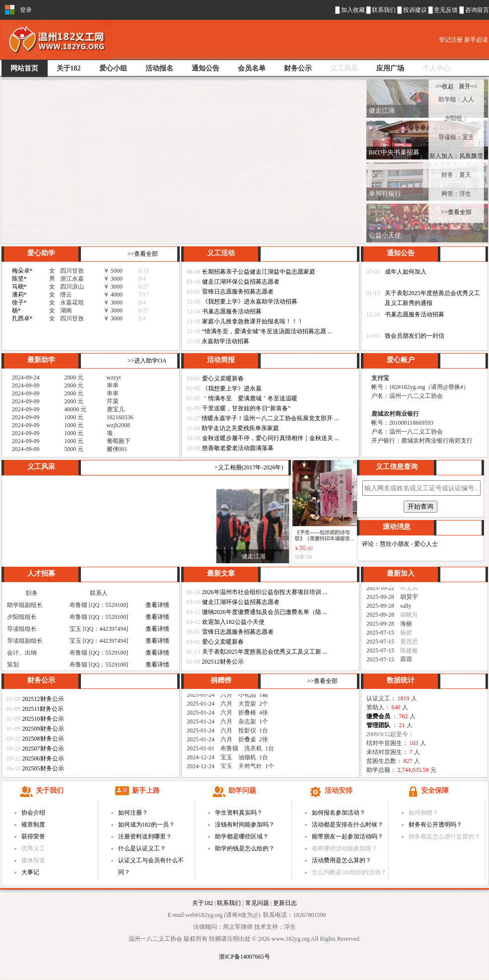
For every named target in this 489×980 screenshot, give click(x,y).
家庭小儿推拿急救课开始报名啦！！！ (253, 321)
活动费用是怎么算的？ (342, 860)
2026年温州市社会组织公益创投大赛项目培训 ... (265, 592)
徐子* (19, 302)
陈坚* (19, 279)
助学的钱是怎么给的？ (245, 848)
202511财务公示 (43, 709)
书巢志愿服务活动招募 (232, 311)
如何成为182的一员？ (146, 825)
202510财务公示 (43, 719)
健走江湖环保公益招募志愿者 (241, 282)
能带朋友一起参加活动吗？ (348, 836)
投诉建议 (416, 10)
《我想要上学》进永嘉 (232, 388)
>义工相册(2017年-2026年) (249, 467)
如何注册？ (133, 813)
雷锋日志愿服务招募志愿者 (238, 292)
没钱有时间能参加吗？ (245, 825)
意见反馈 (447, 10)
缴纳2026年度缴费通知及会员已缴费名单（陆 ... (265, 612)
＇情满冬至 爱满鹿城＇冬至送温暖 (250, 398)
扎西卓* (22, 318)
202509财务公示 (43, 729)
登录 (26, 10)
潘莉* (19, 295)
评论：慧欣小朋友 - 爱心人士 (400, 544)
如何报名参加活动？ (339, 813)
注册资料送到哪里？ (145, 836)
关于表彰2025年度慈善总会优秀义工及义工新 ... (265, 652)
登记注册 (452, 40)
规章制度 (33, 825)
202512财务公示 (223, 662)
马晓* (19, 287)
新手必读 (476, 40)
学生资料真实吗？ (239, 813)
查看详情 (157, 605)
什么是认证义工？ (142, 848)
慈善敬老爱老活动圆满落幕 (238, 448)
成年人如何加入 (406, 272)
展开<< (468, 86)
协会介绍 (33, 813)
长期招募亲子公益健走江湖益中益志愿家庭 (259, 272)
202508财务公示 (43, 739)
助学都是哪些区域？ (242, 836)
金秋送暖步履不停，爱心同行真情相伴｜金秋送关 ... (271, 438)
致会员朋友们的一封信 (415, 336)
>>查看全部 (143, 254)
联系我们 (384, 10)
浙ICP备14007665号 (244, 957)
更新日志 (285, 903)
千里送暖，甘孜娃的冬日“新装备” (246, 408)
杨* (16, 310)
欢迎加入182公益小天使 (233, 622)
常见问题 (257, 903)
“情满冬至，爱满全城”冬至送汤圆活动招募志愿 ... (267, 331)
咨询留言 (477, 10)
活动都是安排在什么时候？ (348, 825)
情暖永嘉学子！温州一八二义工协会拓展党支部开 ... (270, 418)
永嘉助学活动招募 (225, 341)
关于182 (203, 903)
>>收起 (446, 86)
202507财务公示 (43, 749)
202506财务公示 (43, 758)
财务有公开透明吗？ (435, 825)
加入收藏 (353, 10)
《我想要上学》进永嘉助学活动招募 (250, 302)
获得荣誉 (33, 836)
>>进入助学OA (147, 361)
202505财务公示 (43, 768)
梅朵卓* (22, 271)
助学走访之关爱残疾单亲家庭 (240, 428)
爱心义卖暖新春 (223, 378)
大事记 (30, 872)
